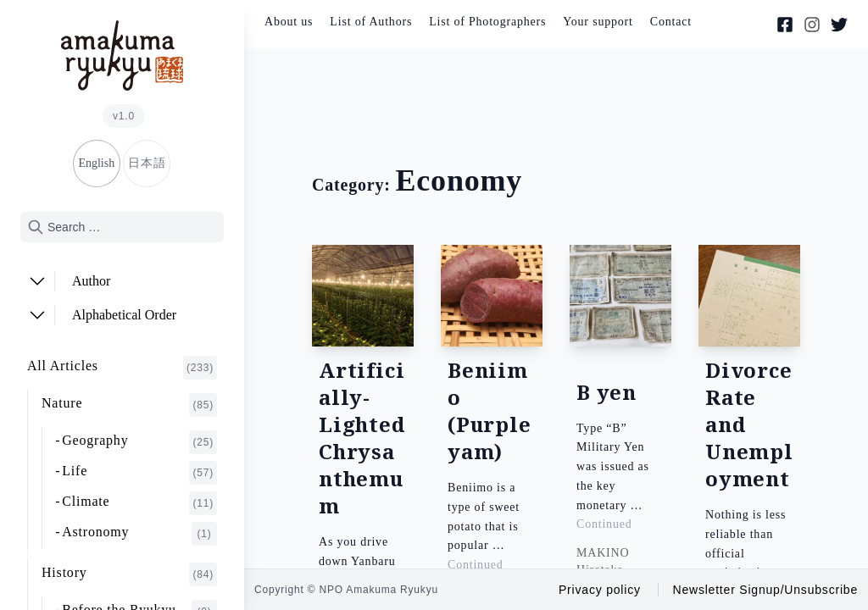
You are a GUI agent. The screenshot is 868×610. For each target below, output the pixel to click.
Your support (598, 22)
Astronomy (139, 534)
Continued (476, 565)
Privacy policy (600, 590)
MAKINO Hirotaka (603, 561)
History (129, 574)
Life (139, 473)
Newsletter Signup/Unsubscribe (765, 590)
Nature (129, 405)
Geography (139, 442)
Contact (671, 22)
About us (289, 22)
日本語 (147, 163)
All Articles (122, 368)
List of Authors (371, 22)
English (96, 163)
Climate (139, 503)
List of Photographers (487, 22)
